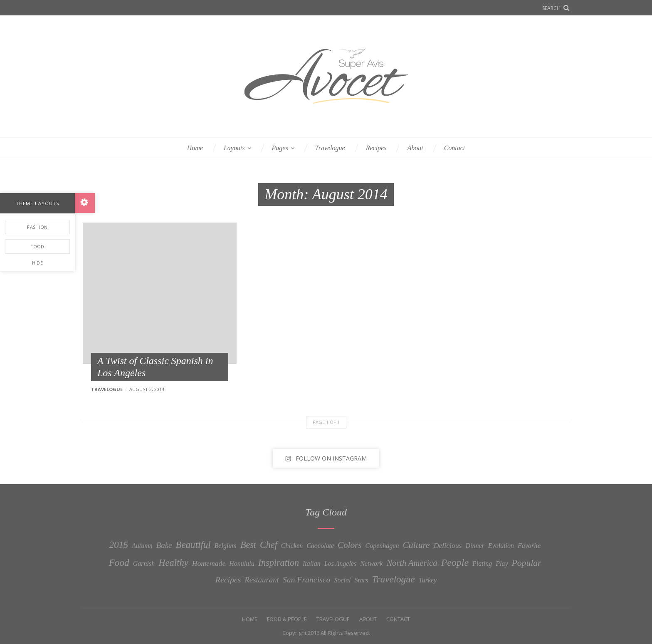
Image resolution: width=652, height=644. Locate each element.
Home (195, 148)
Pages (280, 148)
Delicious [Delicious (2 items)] (448, 545)
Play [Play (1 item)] (502, 563)
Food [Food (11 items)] (119, 562)
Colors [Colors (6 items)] (350, 545)
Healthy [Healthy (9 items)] (173, 563)
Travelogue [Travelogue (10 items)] (393, 579)
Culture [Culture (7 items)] (416, 545)
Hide (37, 263)
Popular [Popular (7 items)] (527, 563)
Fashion (37, 227)
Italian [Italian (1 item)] (312, 563)
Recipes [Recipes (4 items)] (228, 580)
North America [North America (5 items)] (412, 563)
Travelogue (330, 148)
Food (37, 246)
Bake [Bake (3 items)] (164, 545)
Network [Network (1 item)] (371, 563)
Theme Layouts (37, 203)
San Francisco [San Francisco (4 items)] (307, 580)
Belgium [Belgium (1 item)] (226, 546)
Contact (455, 148)
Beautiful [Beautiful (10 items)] (193, 545)
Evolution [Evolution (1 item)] (501, 546)
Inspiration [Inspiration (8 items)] (279, 563)
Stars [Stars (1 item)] (361, 580)
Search (551, 8)
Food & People (287, 619)
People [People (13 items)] (455, 562)
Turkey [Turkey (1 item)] (428, 580)
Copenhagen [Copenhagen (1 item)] (382, 546)
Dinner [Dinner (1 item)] (475, 546)
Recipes (376, 148)
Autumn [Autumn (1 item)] (142, 546)
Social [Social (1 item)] (342, 580)
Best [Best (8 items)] (248, 545)
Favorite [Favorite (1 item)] (529, 546)
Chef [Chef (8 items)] (269, 545)
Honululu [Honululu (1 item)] (242, 563)
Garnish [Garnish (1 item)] (144, 563)
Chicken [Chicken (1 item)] (292, 546)
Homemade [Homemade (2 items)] (209, 563)
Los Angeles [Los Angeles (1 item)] (340, 563)
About (415, 148)
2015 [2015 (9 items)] (119, 545)
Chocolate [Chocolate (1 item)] (320, 546)
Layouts (234, 148)
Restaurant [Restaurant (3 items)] (262, 580)
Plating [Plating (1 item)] (482, 563)
